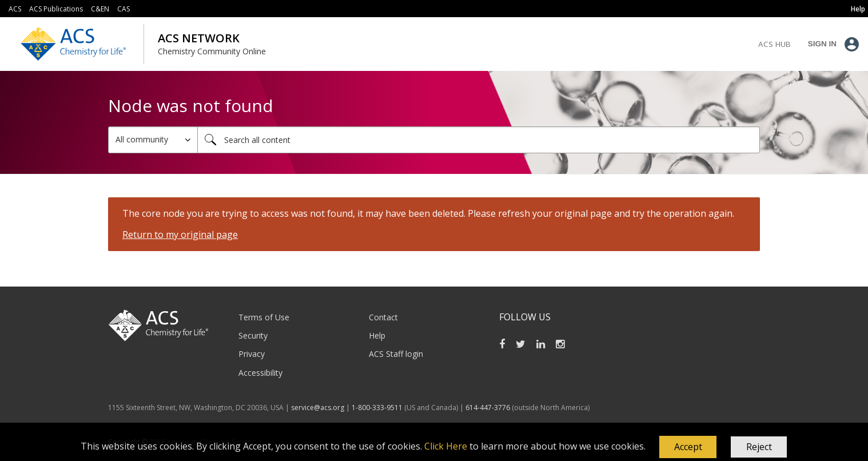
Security (253, 335)
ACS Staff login (396, 354)
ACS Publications (56, 9)
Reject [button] (759, 447)
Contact (383, 317)
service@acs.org (318, 408)
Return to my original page (180, 235)
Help (377, 335)
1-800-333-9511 (377, 408)
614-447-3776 (489, 408)
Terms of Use (264, 317)
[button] (688, 447)
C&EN (100, 9)
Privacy (252, 354)
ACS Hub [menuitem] (775, 44)
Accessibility (260, 373)
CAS (124, 9)
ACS (15, 9)
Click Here (446, 446)
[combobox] (479, 140)
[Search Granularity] (153, 140)
